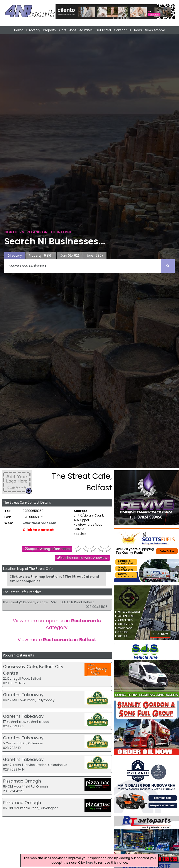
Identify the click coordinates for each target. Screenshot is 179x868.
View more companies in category (57, 624)
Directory (33, 30)
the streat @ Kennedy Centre (25, 602)
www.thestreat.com (39, 523)
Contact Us (122, 30)
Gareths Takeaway (23, 695)
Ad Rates (86, 30)
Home (19, 30)
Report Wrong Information (49, 549)
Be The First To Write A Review (84, 558)
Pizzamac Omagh (22, 781)
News (138, 30)
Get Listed (103, 30)
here (90, 863)
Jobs (73, 30)
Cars (63, 30)
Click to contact (38, 530)
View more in (57, 640)
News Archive (155, 30)
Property (50, 30)
